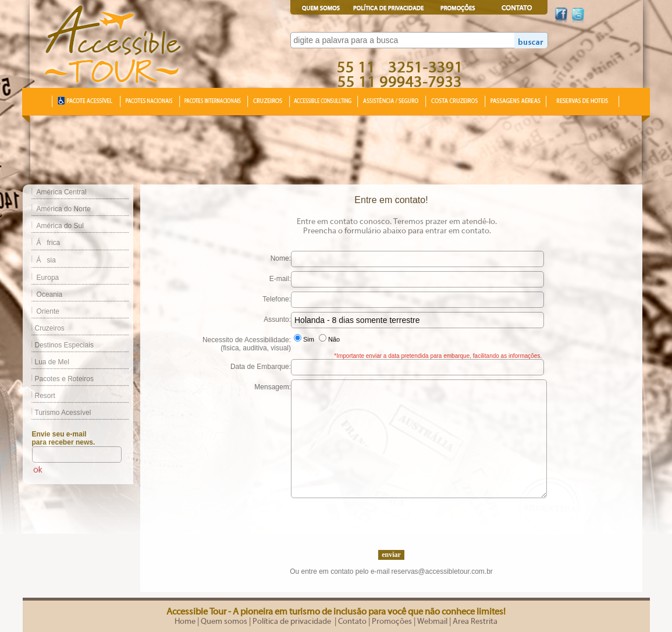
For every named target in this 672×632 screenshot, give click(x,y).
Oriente (48, 311)
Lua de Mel (46, 362)
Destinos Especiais (58, 345)
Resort (39, 396)
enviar (391, 555)
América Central (62, 192)
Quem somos (224, 622)
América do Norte (64, 209)
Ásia (46, 260)
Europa (48, 278)
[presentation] (391, 521)
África (49, 243)
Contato (352, 622)
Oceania (50, 294)
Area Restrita (475, 622)
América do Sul (60, 226)
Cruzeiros (44, 328)
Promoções (392, 622)
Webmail (432, 622)
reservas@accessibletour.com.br (442, 571)
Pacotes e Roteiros (58, 379)
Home (185, 622)
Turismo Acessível (57, 413)
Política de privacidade (293, 622)
